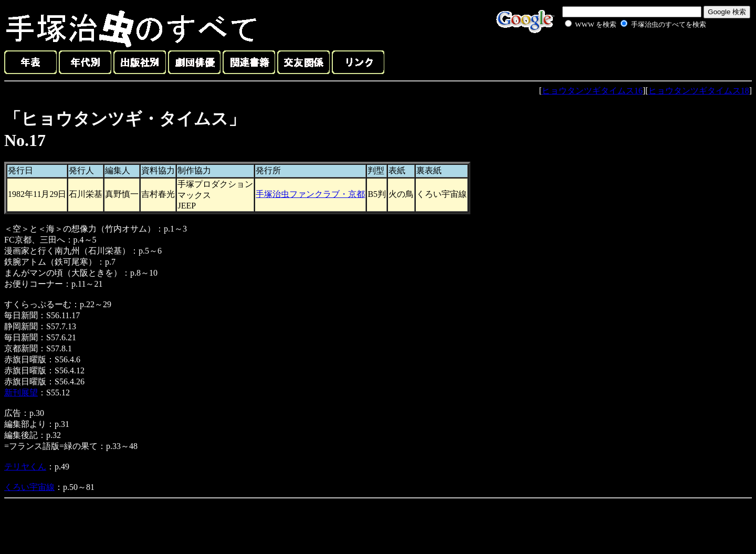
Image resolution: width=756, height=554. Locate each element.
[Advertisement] (624, 55)
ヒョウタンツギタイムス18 (699, 91)
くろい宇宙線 (29, 487)
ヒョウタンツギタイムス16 (592, 91)
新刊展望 (21, 393)
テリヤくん (25, 467)
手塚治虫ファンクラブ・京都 (310, 194)
